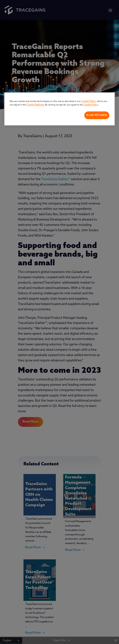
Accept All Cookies (97, 115)
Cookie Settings (35, 105)
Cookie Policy (88, 101)
